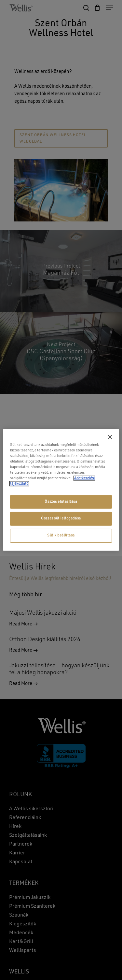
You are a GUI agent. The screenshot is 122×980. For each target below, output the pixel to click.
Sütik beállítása (61, 535)
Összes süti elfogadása (61, 518)
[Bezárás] (110, 437)
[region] (61, 490)
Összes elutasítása (61, 501)
